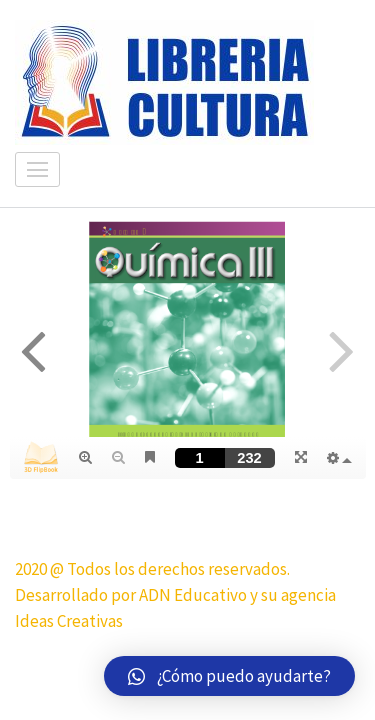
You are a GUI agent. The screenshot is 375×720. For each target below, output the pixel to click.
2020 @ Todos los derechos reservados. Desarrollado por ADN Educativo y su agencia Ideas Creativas (175, 595)
